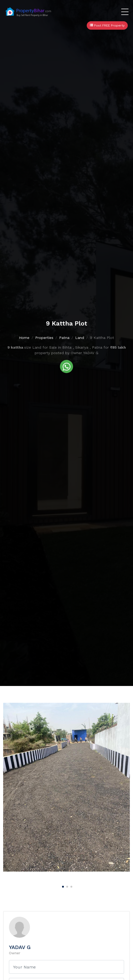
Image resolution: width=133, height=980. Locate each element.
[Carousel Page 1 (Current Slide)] (62, 886)
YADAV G (20, 947)
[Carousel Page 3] (71, 886)
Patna (64, 338)
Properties (44, 338)
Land (80, 338)
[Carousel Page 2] (66, 886)
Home (24, 338)
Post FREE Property (107, 25)
